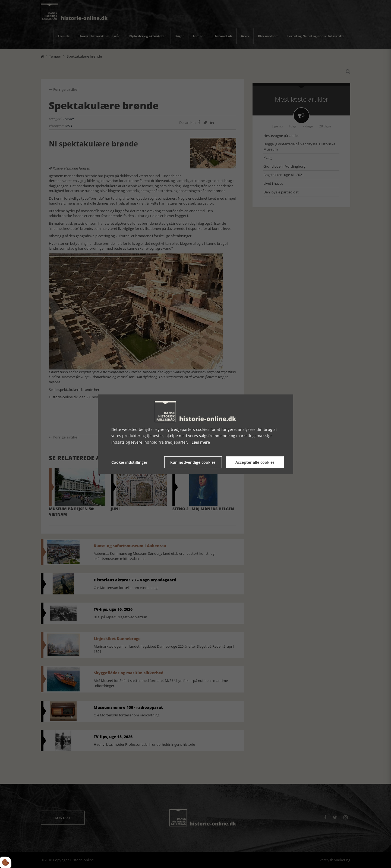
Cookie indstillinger (129, 462)
